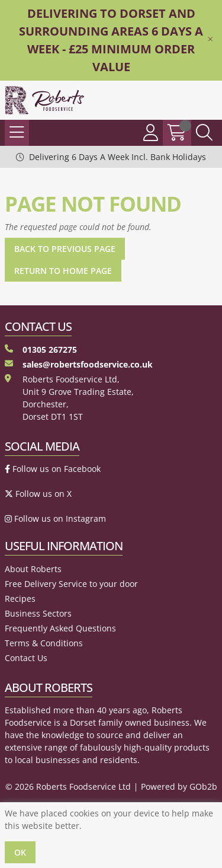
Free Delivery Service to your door (71, 584)
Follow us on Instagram (55, 518)
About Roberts (33, 569)
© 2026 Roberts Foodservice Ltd (68, 786)
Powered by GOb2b (179, 786)
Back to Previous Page (65, 249)
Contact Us (26, 658)
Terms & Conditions (44, 643)
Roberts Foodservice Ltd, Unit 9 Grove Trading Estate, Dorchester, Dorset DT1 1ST (69, 398)
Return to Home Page (63, 271)
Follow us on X (38, 494)
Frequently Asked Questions (60, 628)
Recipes (20, 599)
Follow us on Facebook (53, 469)
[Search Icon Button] (204, 133)
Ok (20, 852)
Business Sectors (38, 613)
